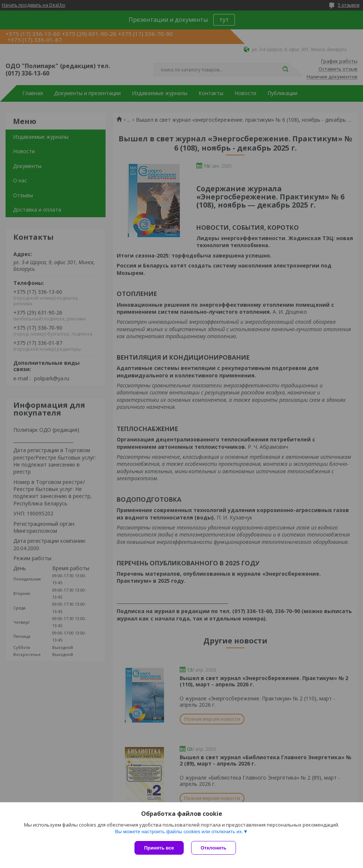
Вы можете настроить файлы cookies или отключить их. (179, 832)
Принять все (159, 848)
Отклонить (214, 848)
